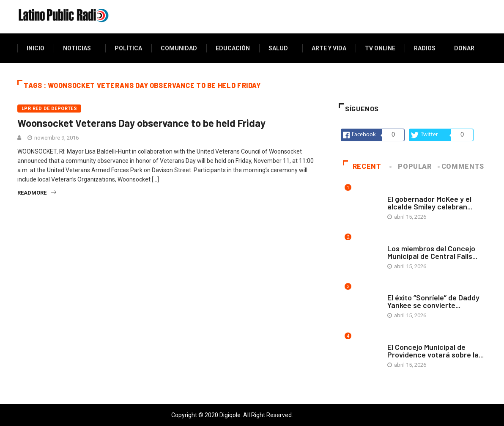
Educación (233, 48)
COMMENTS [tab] (462, 166)
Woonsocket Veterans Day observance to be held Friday (141, 123)
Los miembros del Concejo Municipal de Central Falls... (432, 252)
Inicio (36, 48)
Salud (278, 48)
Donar (464, 48)
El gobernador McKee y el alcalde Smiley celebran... (430, 203)
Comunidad (179, 48)
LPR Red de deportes (49, 109)
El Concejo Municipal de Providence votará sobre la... (436, 351)
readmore (37, 193)
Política (128, 48)
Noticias (77, 48)
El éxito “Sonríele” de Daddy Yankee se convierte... (433, 301)
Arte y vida (329, 48)
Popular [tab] (411, 166)
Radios (425, 48)
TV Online (380, 48)
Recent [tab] (362, 166)
